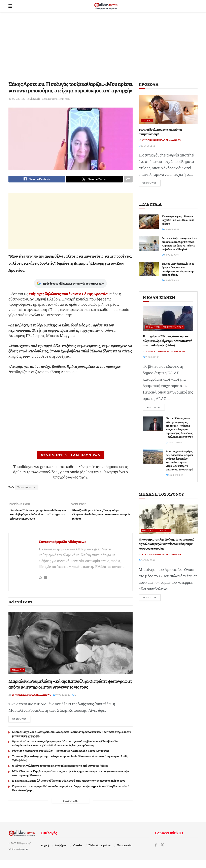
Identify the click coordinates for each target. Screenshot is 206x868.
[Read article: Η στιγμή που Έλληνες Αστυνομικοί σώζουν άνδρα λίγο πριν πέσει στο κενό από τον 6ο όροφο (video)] (168, 319)
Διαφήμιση (61, 853)
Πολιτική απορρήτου (100, 853)
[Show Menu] (10, 6)
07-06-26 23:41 (147, 561)
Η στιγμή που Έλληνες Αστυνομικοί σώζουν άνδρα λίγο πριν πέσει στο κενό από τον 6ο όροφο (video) (168, 341)
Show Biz (35, 99)
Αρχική (45, 853)
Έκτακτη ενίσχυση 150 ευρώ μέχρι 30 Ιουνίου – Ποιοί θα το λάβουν (178, 221)
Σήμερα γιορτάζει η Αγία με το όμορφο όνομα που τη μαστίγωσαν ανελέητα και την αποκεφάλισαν (178, 270)
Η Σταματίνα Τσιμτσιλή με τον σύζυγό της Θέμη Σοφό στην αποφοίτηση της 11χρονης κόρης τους (69, 788)
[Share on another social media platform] (128, 180)
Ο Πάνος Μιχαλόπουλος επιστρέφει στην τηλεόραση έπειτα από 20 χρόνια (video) (60, 773)
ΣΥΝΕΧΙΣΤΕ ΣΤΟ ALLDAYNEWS (71, 456)
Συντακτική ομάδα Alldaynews (62, 549)
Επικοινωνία (124, 853)
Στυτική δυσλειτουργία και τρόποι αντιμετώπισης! (160, 132)
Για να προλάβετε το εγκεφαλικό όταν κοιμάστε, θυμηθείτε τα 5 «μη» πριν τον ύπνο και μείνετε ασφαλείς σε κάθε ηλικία (179, 244)
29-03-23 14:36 (17, 99)
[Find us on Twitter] (163, 852)
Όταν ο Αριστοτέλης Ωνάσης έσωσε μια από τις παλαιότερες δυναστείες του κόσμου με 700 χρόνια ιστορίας (167, 545)
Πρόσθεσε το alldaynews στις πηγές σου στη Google (70, 284)
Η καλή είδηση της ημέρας (165, 328)
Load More (71, 808)
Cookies (78, 853)
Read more (21, 726)
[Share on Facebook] (37, 180)
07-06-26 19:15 (174, 443)
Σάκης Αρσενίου (27, 488)
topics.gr (24, 856)
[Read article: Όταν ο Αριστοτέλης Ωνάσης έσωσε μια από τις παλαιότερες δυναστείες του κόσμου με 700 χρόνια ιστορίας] (168, 520)
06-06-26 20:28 (175, 476)
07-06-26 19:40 (151, 358)
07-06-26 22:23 (62, 702)
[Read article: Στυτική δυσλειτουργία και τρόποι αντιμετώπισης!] (168, 109)
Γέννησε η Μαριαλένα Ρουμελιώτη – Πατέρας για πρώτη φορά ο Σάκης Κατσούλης (61, 758)
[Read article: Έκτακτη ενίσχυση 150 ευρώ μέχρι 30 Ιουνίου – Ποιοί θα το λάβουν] (149, 222)
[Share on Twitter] (94, 180)
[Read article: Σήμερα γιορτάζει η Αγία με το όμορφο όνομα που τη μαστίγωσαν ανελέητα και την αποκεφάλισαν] (149, 270)
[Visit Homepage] (106, 6)
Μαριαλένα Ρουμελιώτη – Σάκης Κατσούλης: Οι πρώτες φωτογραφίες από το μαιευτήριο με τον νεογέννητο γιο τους (70, 691)
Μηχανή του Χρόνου (156, 531)
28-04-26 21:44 (147, 146)
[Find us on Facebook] (156, 852)
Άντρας (147, 121)
